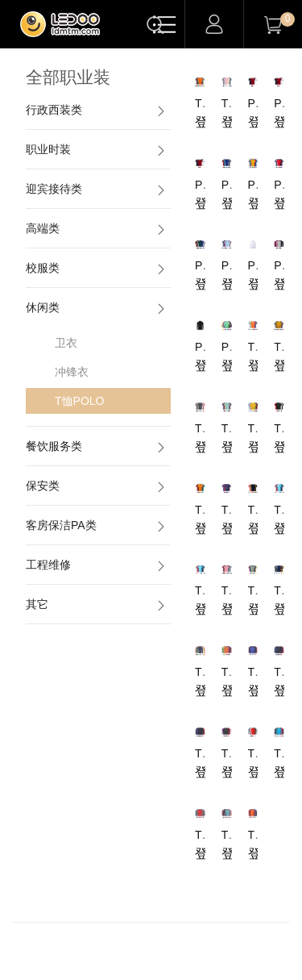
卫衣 (66, 343)
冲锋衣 (72, 372)
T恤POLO (79, 401)
